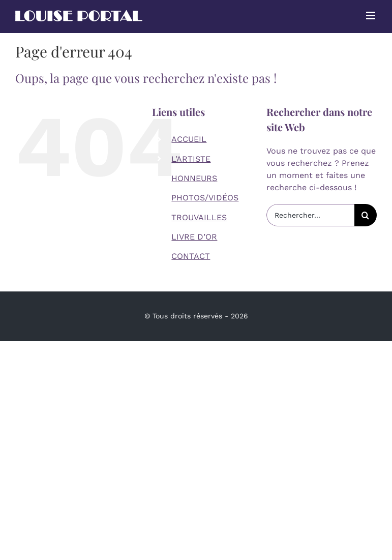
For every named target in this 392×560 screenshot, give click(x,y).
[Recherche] (366, 215)
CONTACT (191, 256)
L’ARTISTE (191, 159)
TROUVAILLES (199, 217)
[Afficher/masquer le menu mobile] (371, 16)
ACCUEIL (189, 139)
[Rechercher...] (310, 215)
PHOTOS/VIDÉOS (205, 198)
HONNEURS (194, 178)
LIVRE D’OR (194, 237)
